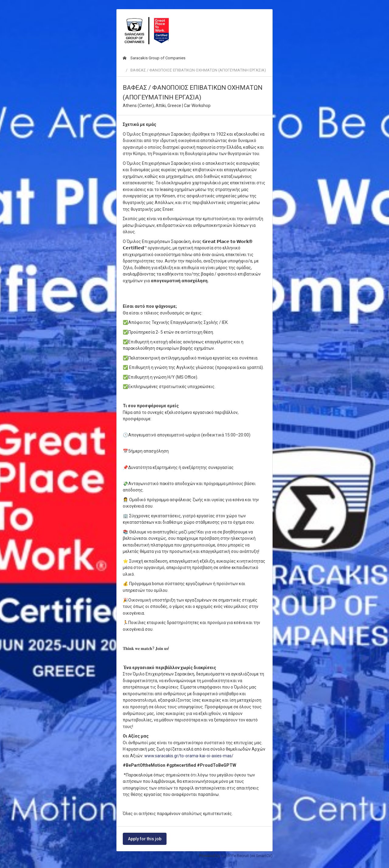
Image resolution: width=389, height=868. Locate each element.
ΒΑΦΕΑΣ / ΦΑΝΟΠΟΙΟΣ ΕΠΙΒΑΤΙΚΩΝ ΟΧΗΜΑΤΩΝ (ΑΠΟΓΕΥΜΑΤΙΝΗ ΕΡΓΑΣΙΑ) (198, 70)
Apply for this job (145, 839)
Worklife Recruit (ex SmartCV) (247, 856)
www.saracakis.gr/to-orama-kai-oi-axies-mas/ (189, 756)
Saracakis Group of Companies (154, 58)
